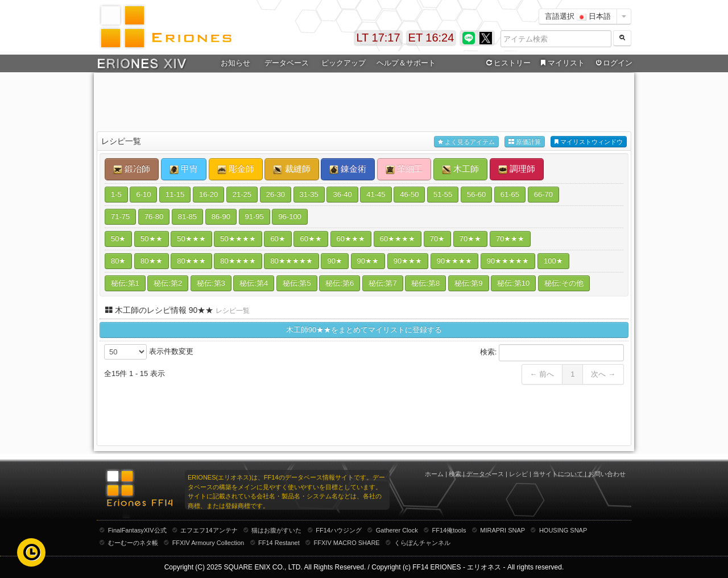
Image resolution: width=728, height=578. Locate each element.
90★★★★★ (508, 261)
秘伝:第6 (340, 283)
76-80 (154, 216)
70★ (437, 239)
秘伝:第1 (125, 283)
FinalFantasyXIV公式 (137, 530)
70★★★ (510, 239)
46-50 (409, 194)
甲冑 (184, 169)
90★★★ (408, 261)
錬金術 (348, 169)
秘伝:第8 (425, 283)
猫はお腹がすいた (276, 530)
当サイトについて (558, 474)
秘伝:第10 (513, 283)
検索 (455, 474)
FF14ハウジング (339, 530)
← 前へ (542, 374)
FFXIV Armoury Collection (208, 543)
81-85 (187, 216)
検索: (552, 353)
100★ (553, 261)
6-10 (143, 194)
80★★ (151, 261)
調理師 (517, 169)
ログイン (613, 63)
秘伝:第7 (383, 283)
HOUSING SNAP (563, 530)
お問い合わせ (607, 474)
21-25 (242, 194)
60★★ (311, 239)
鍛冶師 (132, 169)
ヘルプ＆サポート (406, 63)
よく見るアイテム (466, 142)
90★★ (368, 261)
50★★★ (191, 239)
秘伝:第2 (168, 283)
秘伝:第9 (469, 283)
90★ (334, 261)
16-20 (208, 194)
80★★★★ (238, 261)
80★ (118, 261)
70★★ (470, 239)
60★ (278, 239)
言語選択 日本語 (578, 16)
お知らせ (235, 63)
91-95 (255, 216)
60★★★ (351, 239)
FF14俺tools (449, 530)
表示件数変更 (149, 352)
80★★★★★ (291, 261)
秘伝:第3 (211, 283)
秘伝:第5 (297, 283)
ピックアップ (344, 63)
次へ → (603, 374)
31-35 (309, 194)
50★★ (151, 239)
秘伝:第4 (254, 283)
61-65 (510, 194)
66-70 (543, 194)
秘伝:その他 (564, 283)
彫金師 (236, 169)
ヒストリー (507, 63)
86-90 (221, 216)
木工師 (460, 169)
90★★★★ (454, 261)
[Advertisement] (364, 103)
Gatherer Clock (397, 530)
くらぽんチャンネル (422, 543)
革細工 (404, 169)
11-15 (175, 194)
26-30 (276, 194)
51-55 (443, 194)
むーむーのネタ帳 (133, 543)
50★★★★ (238, 239)
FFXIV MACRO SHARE (347, 543)
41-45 (376, 194)
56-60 (476, 194)
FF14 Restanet (279, 543)
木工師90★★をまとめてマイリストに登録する (364, 330)
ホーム (434, 474)
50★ (118, 239)
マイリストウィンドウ (589, 142)
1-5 (116, 194)
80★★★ (191, 261)
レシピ (518, 474)
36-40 (342, 194)
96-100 (289, 216)
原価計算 (525, 142)
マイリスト (561, 63)
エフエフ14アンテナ (209, 530)
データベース (287, 63)
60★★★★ (398, 239)
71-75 (120, 216)
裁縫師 (291, 169)
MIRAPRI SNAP (502, 530)
